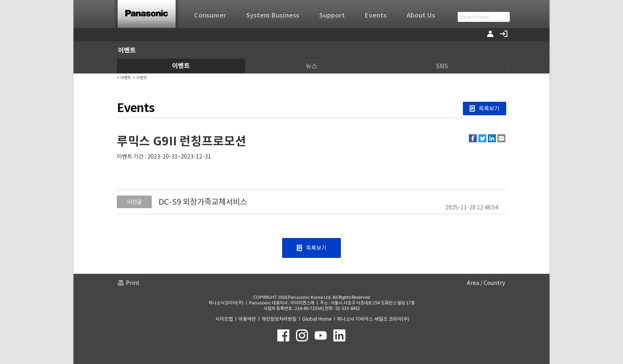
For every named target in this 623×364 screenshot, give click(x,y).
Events (376, 15)
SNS (442, 66)
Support (332, 15)
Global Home (317, 319)
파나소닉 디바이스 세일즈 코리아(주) (373, 319)
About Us (421, 15)
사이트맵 (224, 319)
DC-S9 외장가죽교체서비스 (203, 202)
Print (133, 283)
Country (494, 283)
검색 (504, 17)
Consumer (210, 15)
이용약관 (247, 319)
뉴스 (311, 66)
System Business (273, 15)
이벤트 (181, 66)
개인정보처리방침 (279, 319)
